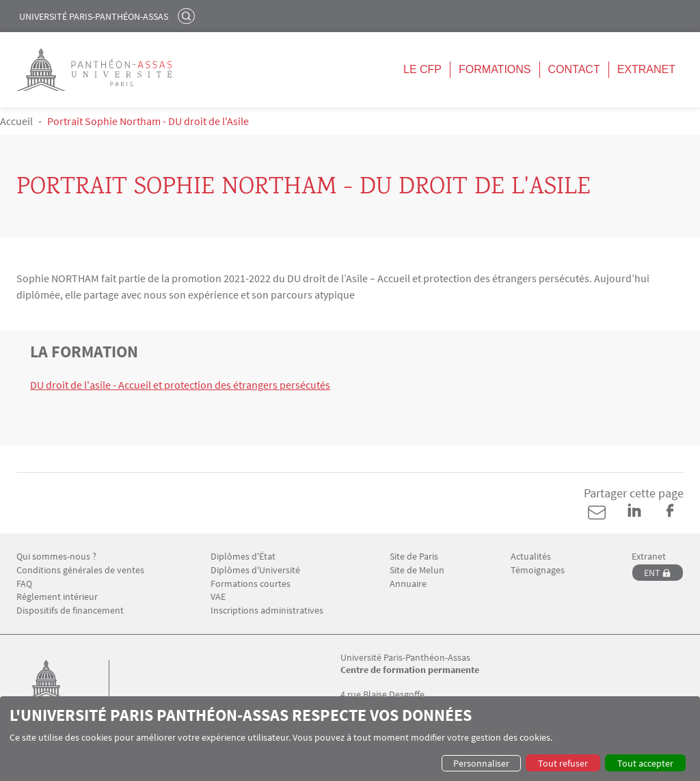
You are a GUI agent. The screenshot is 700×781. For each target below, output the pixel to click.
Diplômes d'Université (255, 570)
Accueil (16, 121)
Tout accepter (645, 763)
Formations (495, 69)
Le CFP (422, 69)
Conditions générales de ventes (80, 570)
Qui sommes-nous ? (56, 557)
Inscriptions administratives (267, 611)
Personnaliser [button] (481, 763)
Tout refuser (563, 763)
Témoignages (538, 570)
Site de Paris (414, 557)
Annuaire (408, 584)
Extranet (646, 69)
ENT (652, 573)
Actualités (531, 557)
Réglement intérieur (57, 597)
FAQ (24, 584)
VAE (218, 597)
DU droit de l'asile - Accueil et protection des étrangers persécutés (180, 385)
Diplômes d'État (243, 557)
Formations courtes (251, 584)
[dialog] (350, 739)
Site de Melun (417, 570)
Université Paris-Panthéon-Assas (94, 16)
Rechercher (188, 16)
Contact (574, 69)
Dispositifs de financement (70, 611)
